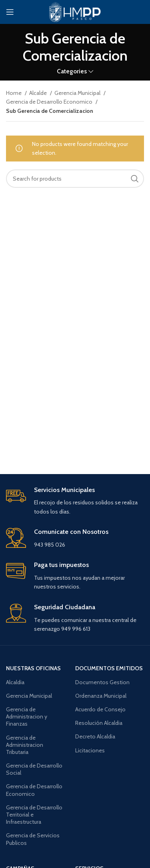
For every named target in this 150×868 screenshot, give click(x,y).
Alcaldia (15, 682)
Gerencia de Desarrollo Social (34, 769)
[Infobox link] (75, 501)
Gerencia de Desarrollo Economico (50, 102)
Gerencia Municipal (78, 93)
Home (14, 93)
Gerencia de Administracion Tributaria (25, 745)
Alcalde (39, 93)
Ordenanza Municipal (101, 696)
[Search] (75, 179)
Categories (72, 71)
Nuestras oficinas (33, 668)
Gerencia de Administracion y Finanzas (27, 716)
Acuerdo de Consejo (100, 709)
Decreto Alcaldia (95, 736)
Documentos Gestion (102, 682)
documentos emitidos (109, 668)
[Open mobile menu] (10, 12)
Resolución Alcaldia (99, 723)
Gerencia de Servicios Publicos (33, 839)
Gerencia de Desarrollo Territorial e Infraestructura (34, 815)
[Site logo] (75, 11)
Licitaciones (90, 750)
